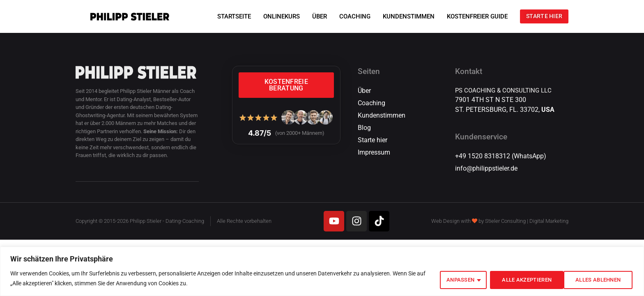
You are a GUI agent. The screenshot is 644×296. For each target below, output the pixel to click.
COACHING (346, 16)
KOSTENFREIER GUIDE (469, 16)
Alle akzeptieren (595, 279)
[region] (322, 272)
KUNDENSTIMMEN (400, 16)
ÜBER (311, 16)
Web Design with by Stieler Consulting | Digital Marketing (500, 221)
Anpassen (449, 279)
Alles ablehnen (516, 279)
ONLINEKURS (273, 16)
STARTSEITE (225, 16)
